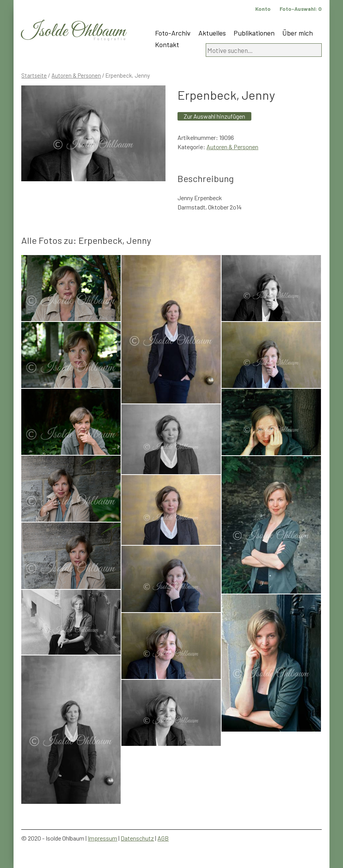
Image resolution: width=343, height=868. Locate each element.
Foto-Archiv (173, 33)
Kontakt (167, 44)
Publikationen (254, 33)
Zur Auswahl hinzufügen (214, 116)
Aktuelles (212, 33)
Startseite (34, 75)
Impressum (102, 838)
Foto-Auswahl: (301, 9)
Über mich (298, 33)
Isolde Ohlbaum (73, 31)
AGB (163, 838)
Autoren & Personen (76, 75)
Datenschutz (137, 838)
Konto (263, 9)
